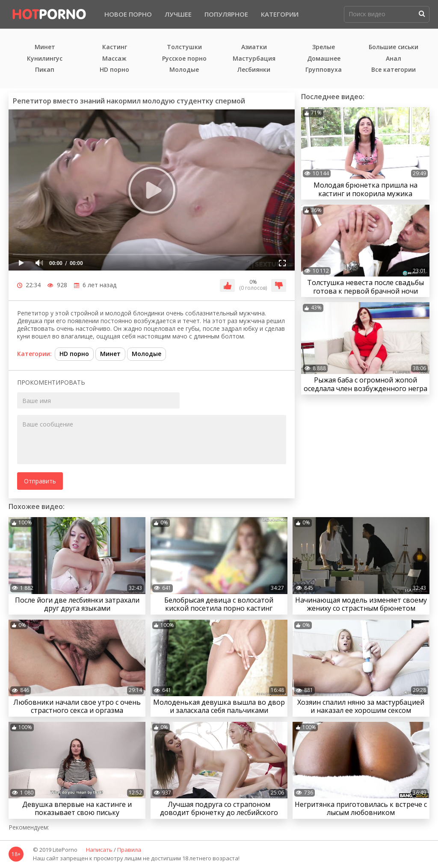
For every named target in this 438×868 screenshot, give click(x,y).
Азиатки (254, 47)
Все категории (394, 70)
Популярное (226, 14)
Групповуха (324, 70)
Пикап (45, 70)
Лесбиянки (254, 70)
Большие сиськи (394, 47)
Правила (129, 850)
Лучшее (178, 14)
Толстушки (184, 47)
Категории (280, 14)
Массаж (114, 59)
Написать (99, 850)
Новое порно (128, 14)
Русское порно (184, 59)
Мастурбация (254, 59)
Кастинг (115, 47)
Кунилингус (45, 59)
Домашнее (324, 59)
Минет (45, 47)
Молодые (184, 70)
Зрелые (324, 47)
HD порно (114, 70)
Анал (394, 59)
